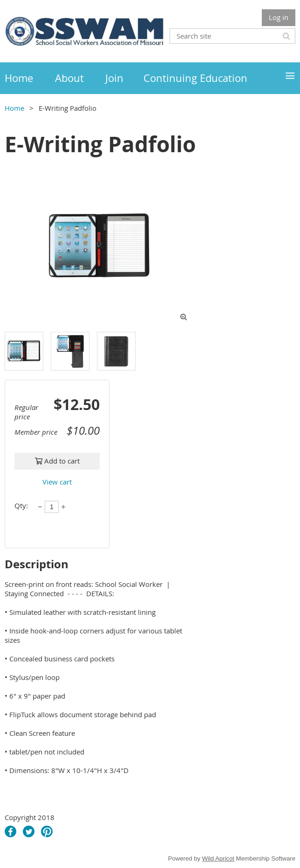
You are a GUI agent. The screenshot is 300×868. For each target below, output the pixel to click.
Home (14, 108)
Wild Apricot (218, 858)
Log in (279, 17)
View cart (57, 482)
